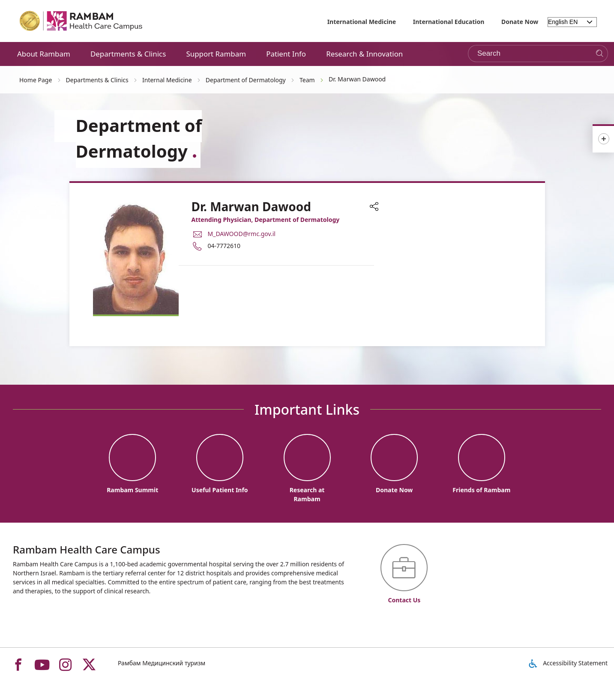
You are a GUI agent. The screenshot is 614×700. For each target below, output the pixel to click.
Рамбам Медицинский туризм (162, 663)
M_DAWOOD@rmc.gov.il (242, 234)
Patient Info (286, 54)
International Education (449, 22)
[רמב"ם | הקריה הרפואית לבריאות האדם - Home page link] (81, 21)
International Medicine (362, 22)
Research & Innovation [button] (364, 54)
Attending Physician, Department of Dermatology (266, 220)
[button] (374, 207)
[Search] (600, 54)
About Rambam (44, 54)
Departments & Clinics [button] (128, 54)
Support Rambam (216, 54)
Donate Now (520, 22)
